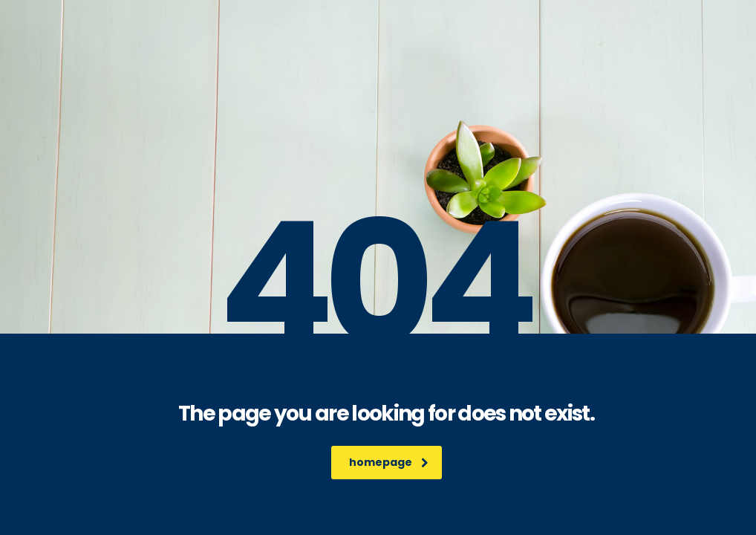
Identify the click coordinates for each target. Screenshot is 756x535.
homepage (389, 462)
